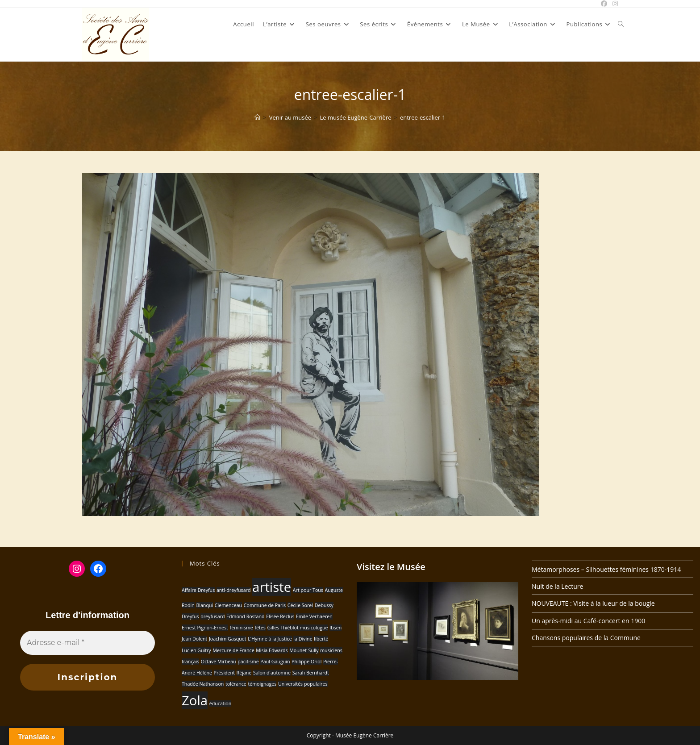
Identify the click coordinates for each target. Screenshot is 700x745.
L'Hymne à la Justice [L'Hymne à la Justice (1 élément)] (270, 639)
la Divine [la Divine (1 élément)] (303, 639)
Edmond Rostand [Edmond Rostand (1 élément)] (245, 616)
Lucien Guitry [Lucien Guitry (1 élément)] (196, 650)
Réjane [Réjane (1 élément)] (244, 673)
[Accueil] (257, 117)
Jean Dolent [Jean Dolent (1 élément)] (194, 639)
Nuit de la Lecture (557, 586)
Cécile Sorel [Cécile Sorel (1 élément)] (300, 605)
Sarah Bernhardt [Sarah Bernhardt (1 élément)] (311, 673)
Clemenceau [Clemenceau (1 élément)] (228, 605)
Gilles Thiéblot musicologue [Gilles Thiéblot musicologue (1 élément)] (298, 628)
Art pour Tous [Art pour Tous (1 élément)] (308, 590)
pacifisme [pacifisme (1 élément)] (248, 662)
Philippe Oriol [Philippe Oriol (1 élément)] (306, 662)
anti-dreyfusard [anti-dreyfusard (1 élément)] (234, 590)
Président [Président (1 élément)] (224, 673)
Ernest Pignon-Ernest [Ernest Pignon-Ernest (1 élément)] (205, 628)
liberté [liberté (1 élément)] (321, 639)
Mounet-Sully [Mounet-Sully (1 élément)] (304, 650)
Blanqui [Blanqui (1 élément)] (204, 605)
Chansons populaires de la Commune (586, 638)
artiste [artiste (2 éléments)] (272, 587)
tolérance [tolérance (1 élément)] (236, 684)
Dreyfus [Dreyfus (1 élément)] (190, 616)
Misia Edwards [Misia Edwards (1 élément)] (272, 650)
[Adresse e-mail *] (87, 643)
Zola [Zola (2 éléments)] (195, 700)
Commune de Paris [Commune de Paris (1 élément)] (265, 605)
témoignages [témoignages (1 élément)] (262, 684)
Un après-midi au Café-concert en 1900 (588, 621)
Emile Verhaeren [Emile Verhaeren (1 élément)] (314, 616)
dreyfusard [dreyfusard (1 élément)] (212, 616)
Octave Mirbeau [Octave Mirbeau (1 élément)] (219, 662)
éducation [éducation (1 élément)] (221, 703)
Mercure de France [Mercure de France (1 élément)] (233, 650)
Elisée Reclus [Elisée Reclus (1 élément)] (280, 616)
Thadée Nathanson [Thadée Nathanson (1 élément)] (203, 684)
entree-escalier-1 (423, 117)
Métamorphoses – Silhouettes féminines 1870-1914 (606, 569)
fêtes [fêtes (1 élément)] (260, 628)
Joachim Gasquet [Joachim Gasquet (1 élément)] (228, 639)
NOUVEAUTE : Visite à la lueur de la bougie (593, 603)
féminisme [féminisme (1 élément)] (242, 628)
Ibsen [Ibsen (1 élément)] (335, 628)
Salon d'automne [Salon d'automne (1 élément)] (272, 673)
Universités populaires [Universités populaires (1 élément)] (303, 684)
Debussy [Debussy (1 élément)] (324, 605)
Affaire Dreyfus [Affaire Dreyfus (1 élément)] (198, 590)
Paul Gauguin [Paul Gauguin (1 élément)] (275, 662)
